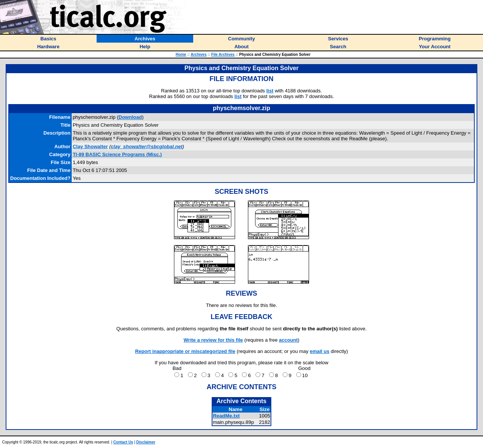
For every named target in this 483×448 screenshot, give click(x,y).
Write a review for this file (213, 340)
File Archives (223, 54)
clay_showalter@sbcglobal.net (147, 147)
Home (181, 54)
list (270, 91)
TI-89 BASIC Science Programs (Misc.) (117, 154)
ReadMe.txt (226, 416)
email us (320, 351)
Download (130, 117)
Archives (198, 54)
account (288, 340)
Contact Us (123, 442)
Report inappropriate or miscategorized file (185, 351)
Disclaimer (146, 442)
